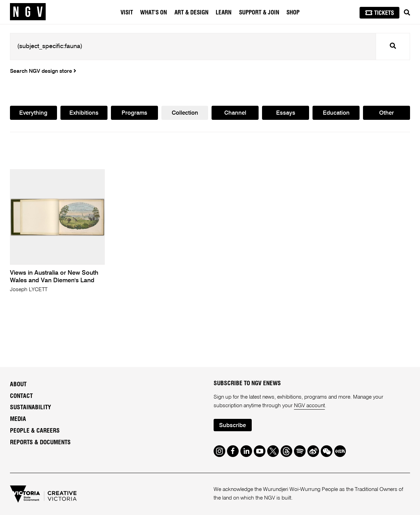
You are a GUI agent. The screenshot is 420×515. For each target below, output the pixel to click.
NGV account (309, 406)
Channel (235, 113)
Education (336, 113)
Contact (21, 396)
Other (387, 113)
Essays (286, 113)
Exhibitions (84, 113)
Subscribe (232, 426)
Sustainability (31, 408)
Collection (185, 113)
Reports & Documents (40, 443)
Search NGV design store (43, 71)
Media (18, 419)
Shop (293, 13)
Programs (134, 113)
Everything (33, 113)
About (18, 385)
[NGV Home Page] (28, 12)
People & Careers (35, 431)
